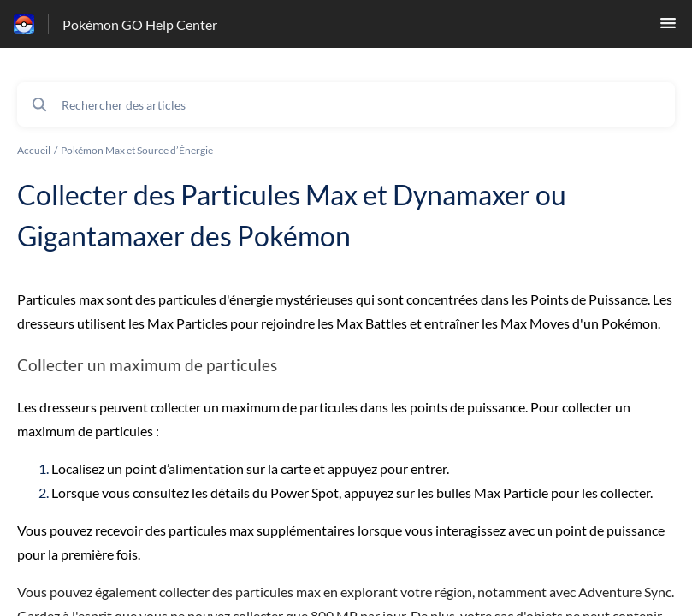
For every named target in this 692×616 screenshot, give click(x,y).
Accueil (34, 150)
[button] (668, 28)
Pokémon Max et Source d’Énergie (137, 150)
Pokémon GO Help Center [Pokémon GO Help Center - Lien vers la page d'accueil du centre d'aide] (140, 24)
